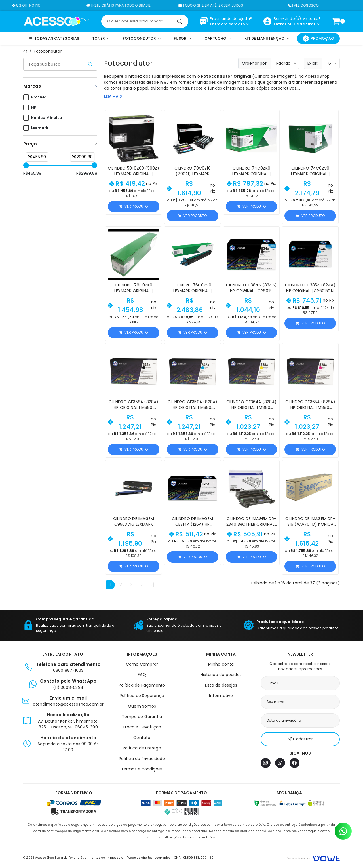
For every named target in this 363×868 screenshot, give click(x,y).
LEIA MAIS (113, 96)
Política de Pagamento (142, 685)
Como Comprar (142, 664)
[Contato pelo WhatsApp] (343, 831)
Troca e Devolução (142, 727)
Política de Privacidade (142, 759)
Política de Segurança (142, 696)
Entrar (280, 24)
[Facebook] (295, 763)
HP (30, 107)
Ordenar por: (255, 63)
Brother (35, 97)
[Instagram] (266, 763)
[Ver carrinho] (336, 21)
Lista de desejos (221, 685)
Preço (30, 144)
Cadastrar (305, 24)
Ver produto (133, 206)
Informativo (221, 696)
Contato (142, 738)
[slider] (26, 165)
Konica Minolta (43, 118)
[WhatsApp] (280, 763)
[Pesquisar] (180, 21)
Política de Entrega (142, 748)
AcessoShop (317, 76)
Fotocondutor (48, 51)
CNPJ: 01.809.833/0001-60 (194, 858)
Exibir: (313, 63)
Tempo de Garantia (142, 717)
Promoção (318, 39)
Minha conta (221, 664)
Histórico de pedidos (221, 675)
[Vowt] (313, 858)
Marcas (32, 86)
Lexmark (36, 128)
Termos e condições (142, 769)
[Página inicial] (57, 21)
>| (152, 585)
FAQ (142, 675)
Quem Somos (142, 706)
